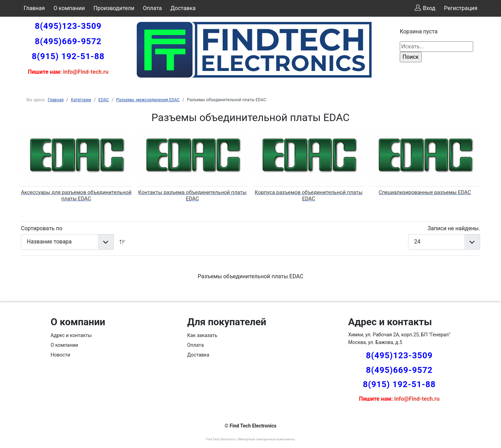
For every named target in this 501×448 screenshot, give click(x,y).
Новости (61, 355)
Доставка (183, 8)
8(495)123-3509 (68, 26)
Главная (34, 8)
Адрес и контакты (71, 335)
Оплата (152, 8)
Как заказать (202, 335)
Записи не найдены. (454, 228)
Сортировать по (42, 228)
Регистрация (461, 8)
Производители (114, 8)
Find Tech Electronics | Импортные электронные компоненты (250, 439)
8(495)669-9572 (68, 41)
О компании (69, 8)
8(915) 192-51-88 (68, 56)
